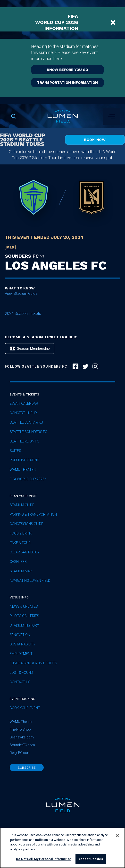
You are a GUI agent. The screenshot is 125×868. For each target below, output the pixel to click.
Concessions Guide (26, 524)
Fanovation (20, 635)
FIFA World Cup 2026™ (28, 479)
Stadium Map (21, 571)
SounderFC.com (22, 745)
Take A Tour (20, 543)
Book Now (95, 140)
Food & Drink (21, 533)
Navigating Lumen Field (30, 581)
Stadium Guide (22, 505)
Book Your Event (25, 708)
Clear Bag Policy (25, 552)
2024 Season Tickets (23, 314)
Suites (15, 451)
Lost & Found (21, 673)
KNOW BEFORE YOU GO (67, 70)
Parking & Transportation (33, 515)
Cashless (18, 562)
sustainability (23, 644)
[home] (63, 116)
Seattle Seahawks (26, 422)
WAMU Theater (23, 470)
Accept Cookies (91, 859)
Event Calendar (24, 404)
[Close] (117, 836)
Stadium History (24, 625)
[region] (62, 848)
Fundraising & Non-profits (33, 663)
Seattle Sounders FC (28, 432)
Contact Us (20, 682)
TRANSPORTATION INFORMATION (67, 83)
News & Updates (24, 607)
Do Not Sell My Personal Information (44, 859)
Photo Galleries (24, 616)
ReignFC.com (20, 753)
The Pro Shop (20, 729)
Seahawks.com (22, 737)
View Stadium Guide (21, 294)
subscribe (27, 768)
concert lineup (23, 413)
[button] (112, 116)
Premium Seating (25, 460)
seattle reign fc (24, 441)
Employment (21, 654)
